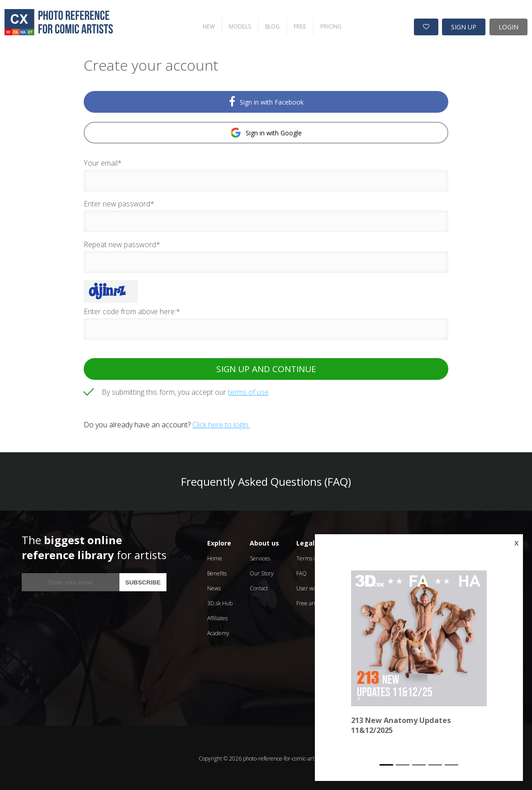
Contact (259, 587)
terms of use (248, 391)
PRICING (327, 25)
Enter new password (119, 202)
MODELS (236, 25)
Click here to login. (221, 423)
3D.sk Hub (220, 602)
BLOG (269, 25)
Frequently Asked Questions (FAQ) (266, 480)
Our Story (262, 572)
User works (310, 587)
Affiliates (217, 617)
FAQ (302, 572)
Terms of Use (312, 557)
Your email (103, 162)
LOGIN (508, 26)
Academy (218, 632)
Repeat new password (122, 243)
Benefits (217, 572)
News (214, 587)
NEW (205, 25)
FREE (296, 25)
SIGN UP (464, 26)
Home (215, 557)
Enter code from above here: (132, 310)
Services (260, 557)
